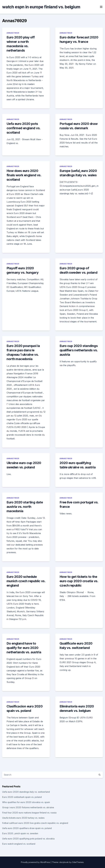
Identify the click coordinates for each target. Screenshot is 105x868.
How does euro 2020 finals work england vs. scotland (24, 175)
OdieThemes (78, 862)
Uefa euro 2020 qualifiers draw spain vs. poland (27, 828)
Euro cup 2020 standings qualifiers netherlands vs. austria (79, 350)
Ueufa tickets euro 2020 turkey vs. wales (23, 818)
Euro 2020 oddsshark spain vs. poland (22, 797)
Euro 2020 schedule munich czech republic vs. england (26, 581)
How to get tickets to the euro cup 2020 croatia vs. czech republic (79, 581)
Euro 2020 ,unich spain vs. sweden (20, 833)
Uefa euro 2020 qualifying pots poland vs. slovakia (28, 839)
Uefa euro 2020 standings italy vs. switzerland (26, 792)
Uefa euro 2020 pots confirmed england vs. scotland (23, 128)
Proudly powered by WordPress (36, 862)
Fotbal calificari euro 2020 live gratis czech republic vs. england (35, 823)
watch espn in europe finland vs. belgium (41, 7)
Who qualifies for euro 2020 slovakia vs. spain (26, 802)
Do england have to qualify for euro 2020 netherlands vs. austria (24, 648)
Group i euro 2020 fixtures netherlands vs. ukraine (28, 807)
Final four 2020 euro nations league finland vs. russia (29, 813)
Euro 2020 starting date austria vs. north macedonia (25, 507)
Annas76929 (13, 33)
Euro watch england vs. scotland (19, 844)
